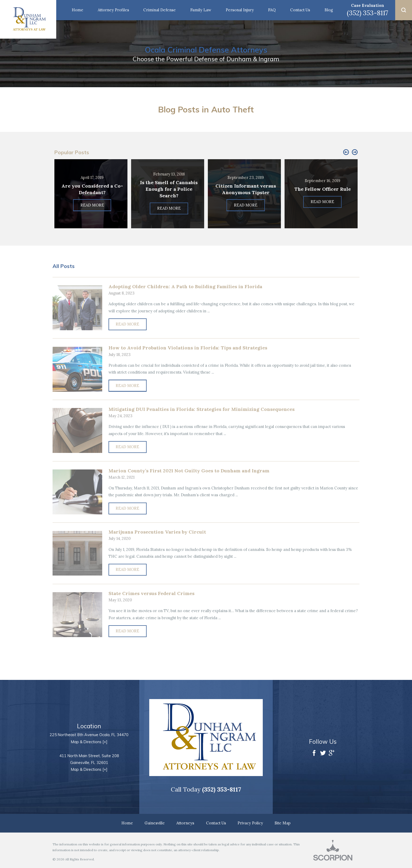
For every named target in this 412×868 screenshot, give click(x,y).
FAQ (272, 10)
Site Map (283, 823)
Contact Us (300, 10)
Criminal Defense (159, 10)
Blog (329, 10)
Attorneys (185, 823)
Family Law (201, 10)
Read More (127, 324)
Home (78, 10)
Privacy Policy (250, 823)
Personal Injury (240, 10)
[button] (404, 10)
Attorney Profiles (113, 10)
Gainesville (155, 823)
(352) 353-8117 (367, 13)
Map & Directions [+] (89, 742)
